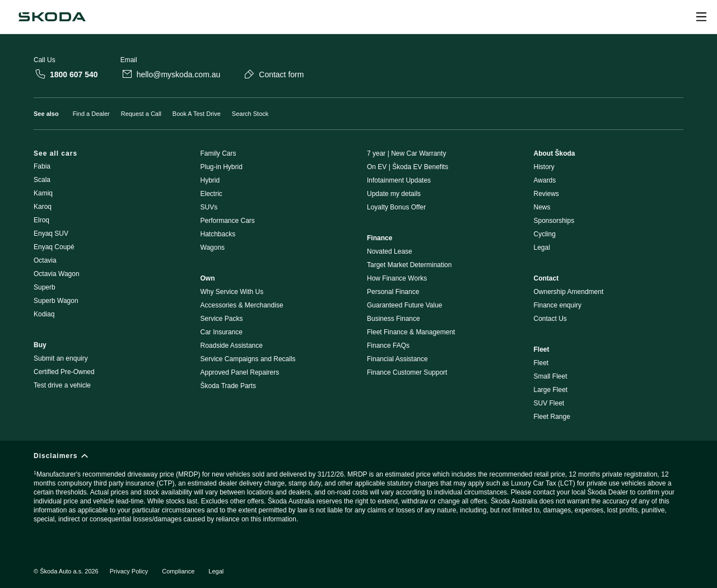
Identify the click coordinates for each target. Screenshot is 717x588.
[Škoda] (52, 17)
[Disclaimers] (358, 493)
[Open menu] (701, 17)
